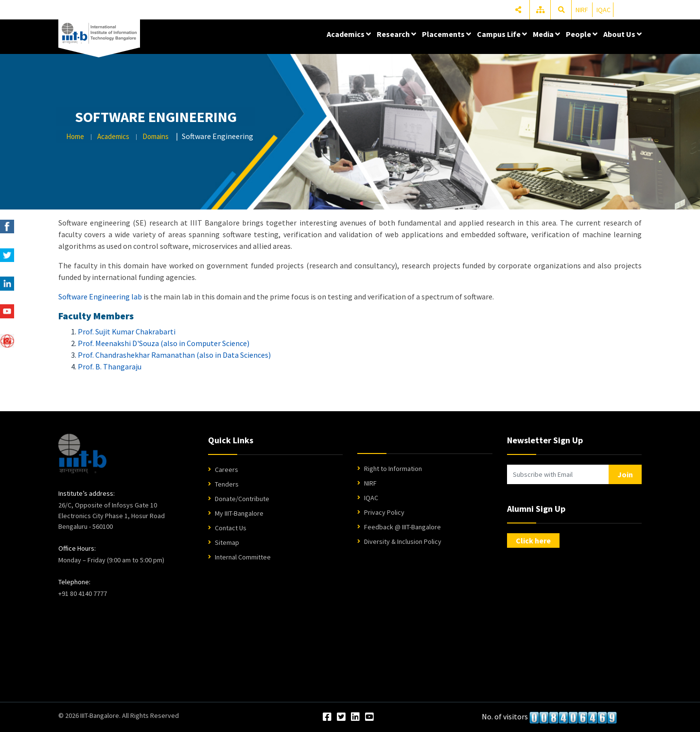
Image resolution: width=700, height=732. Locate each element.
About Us (622, 34)
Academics (349, 34)
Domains (156, 136)
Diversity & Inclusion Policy (403, 541)
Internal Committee (243, 557)
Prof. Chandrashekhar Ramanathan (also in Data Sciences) (174, 355)
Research (396, 34)
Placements (446, 34)
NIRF (582, 10)
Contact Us (231, 528)
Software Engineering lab (100, 296)
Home (75, 136)
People (582, 34)
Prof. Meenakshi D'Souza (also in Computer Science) (164, 343)
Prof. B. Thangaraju (110, 366)
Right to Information (393, 469)
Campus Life (502, 34)
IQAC (604, 10)
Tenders (227, 484)
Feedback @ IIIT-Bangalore (402, 527)
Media (546, 34)
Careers (227, 470)
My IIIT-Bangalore (239, 513)
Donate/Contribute (242, 499)
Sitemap (227, 542)
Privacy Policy (384, 512)
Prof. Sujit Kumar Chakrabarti (127, 331)
